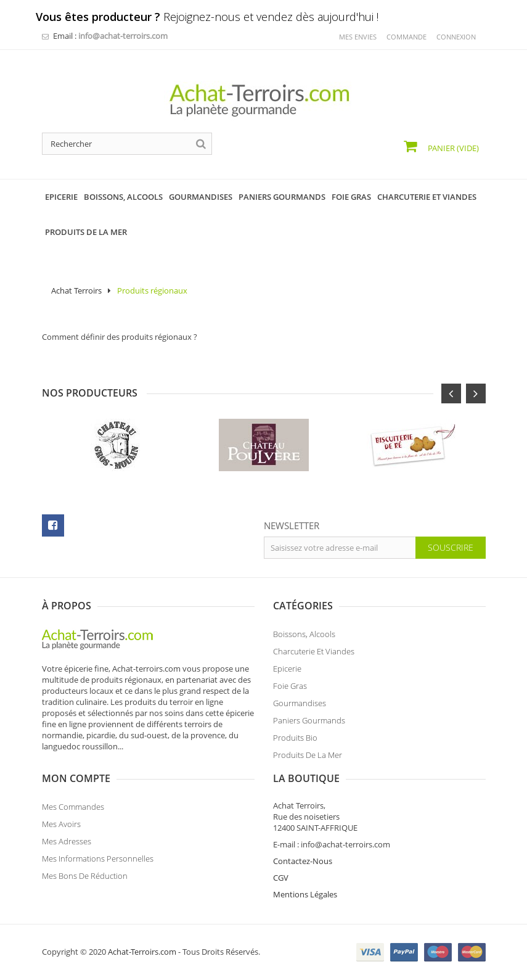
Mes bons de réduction (85, 876)
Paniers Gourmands (309, 720)
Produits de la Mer (308, 755)
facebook (53, 525)
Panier (452, 148)
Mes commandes (73, 807)
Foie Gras (290, 686)
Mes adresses (67, 841)
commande (406, 37)
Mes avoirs (61, 824)
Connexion (456, 37)
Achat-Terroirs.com (142, 952)
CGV (281, 878)
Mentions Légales (305, 894)
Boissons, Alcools (304, 634)
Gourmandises (300, 703)
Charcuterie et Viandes (314, 651)
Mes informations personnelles (98, 859)
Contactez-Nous (303, 861)
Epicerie (287, 669)
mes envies (358, 37)
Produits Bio (295, 738)
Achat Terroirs (76, 290)
